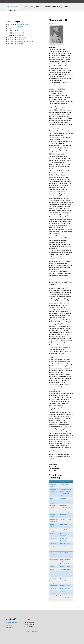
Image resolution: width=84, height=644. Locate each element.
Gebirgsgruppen (36, 7)
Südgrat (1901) (64, 498)
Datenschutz (9, 628)
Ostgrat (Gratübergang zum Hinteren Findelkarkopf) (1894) (66, 562)
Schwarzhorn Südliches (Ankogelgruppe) (53, 581)
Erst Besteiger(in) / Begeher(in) (56, 7)
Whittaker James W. (23, 31)
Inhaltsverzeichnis (11, 622)
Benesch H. (20, 33)
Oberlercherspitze (54, 560)
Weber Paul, (21, 43)
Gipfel (25, 7)
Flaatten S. (20, 27)
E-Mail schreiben (31, 631)
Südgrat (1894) (64, 515)
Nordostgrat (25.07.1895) (66, 529)
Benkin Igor (20, 35)
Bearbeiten (53, 24)
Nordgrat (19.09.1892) (66, 588)
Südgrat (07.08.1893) (65, 543)
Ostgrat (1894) (64, 546)
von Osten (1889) (64, 572)
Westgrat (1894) (64, 553)
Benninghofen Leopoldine (25, 41)
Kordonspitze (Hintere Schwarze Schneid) (54, 548)
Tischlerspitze (53, 588)
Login (7, 1)
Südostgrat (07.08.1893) (66, 519)
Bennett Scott (21, 39)
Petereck (52, 567)
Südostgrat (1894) (65, 484)
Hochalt (51, 498)
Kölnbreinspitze (53, 538)
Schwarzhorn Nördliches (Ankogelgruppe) (53, 574)
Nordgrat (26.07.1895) (66, 586)
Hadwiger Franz (22, 29)
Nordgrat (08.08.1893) (66, 567)
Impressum (11, 11)
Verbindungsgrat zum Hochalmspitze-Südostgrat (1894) (66, 598)
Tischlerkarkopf (53, 586)
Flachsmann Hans (22, 25)
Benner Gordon (22, 37)
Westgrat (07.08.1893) (66, 569)
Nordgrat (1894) (64, 524)
